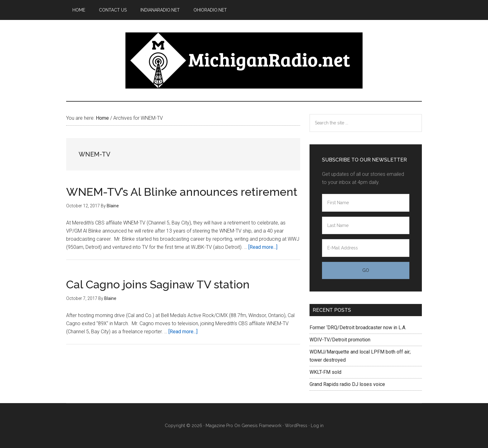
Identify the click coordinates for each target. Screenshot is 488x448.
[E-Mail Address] (366, 248)
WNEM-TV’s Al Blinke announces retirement (182, 192)
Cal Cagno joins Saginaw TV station (158, 284)
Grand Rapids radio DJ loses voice (347, 384)
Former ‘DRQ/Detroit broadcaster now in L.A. (358, 328)
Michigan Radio (244, 60)
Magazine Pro (219, 426)
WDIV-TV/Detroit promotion (340, 340)
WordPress (296, 426)
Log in (317, 426)
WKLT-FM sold (325, 372)
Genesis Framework (261, 426)
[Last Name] (366, 226)
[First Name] (366, 203)
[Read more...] (263, 247)
